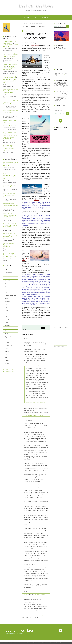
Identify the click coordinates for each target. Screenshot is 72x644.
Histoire (7, 307)
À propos (45, 17)
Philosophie (8, 328)
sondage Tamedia (34, 45)
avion (31, 327)
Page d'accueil (26, 26)
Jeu (6, 313)
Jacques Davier (8, 91)
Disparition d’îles (8, 93)
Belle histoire (8, 275)
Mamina (7, 319)
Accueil (27, 17)
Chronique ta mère (10, 287)
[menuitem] (27, 17)
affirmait (37, 200)
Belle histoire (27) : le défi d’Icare (38, 26)
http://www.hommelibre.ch (61, 345)
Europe (7, 299)
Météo (7, 322)
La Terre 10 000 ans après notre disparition (32, 24)
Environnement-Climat (11, 296)
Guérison (8, 304)
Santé (7, 349)
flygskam (41, 327)
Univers (7, 360)
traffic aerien (26, 327)
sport (7, 357)
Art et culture (8, 272)
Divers (7, 290)
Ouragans (8, 325)
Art (6, 269)
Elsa (6, 293)
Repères (7, 343)
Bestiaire (7, 278)
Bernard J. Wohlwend (9, 78)
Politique (7, 334)
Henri (5, 55)
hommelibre (7, 102)
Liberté (7, 316)
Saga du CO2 (8, 346)
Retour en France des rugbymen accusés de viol (10, 68)
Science (7, 352)
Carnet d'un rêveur (10, 284)
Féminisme (8, 302)
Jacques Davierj (8, 43)
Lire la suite (63, 75)
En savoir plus (59, 643)
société (7, 355)
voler (34, 327)
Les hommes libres (36, 6)
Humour (7, 310)
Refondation (8, 340)
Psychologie (8, 337)
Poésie (7, 331)
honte (37, 327)
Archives (35, 17)
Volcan (7, 363)
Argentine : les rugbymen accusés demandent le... (10, 137)
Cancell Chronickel (10, 281)
